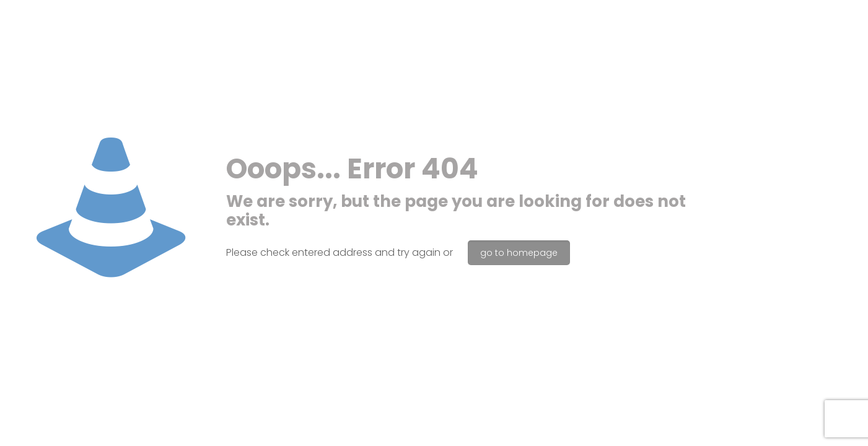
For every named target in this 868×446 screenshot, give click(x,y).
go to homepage (519, 253)
